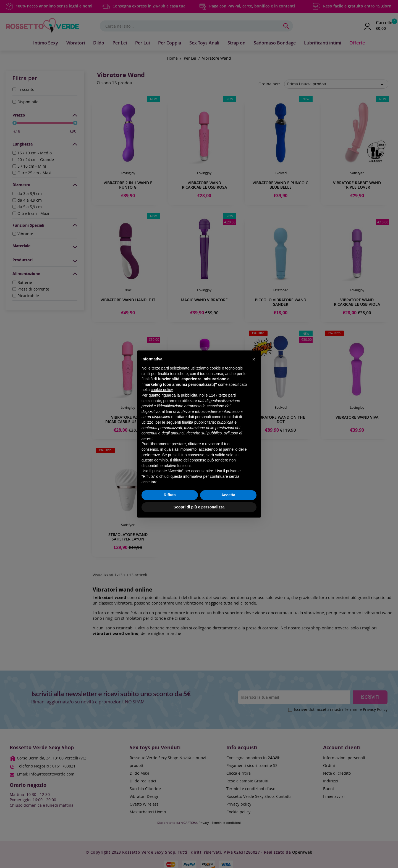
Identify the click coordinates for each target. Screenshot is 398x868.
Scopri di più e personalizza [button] (199, 507)
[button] (254, 359)
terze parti (227, 395)
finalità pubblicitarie (198, 422)
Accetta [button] (228, 495)
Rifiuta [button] (170, 495)
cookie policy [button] (162, 390)
